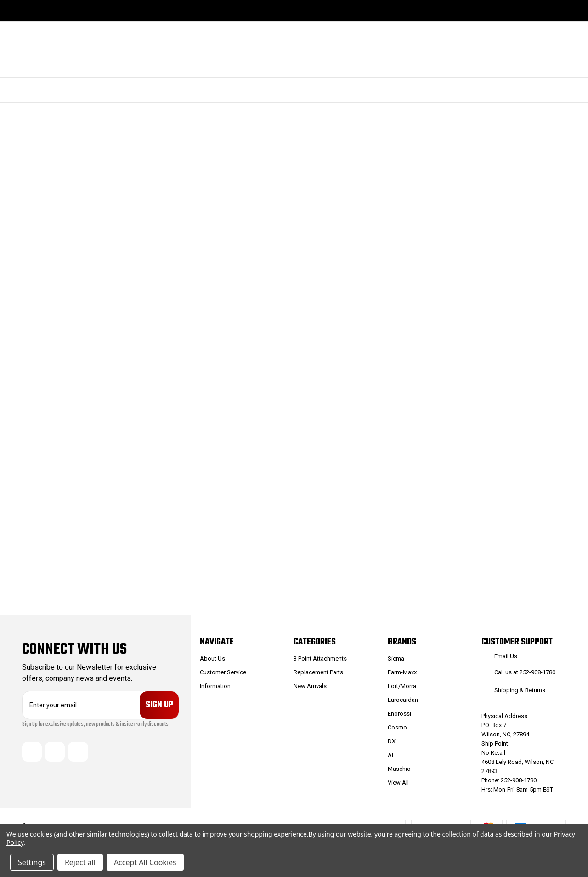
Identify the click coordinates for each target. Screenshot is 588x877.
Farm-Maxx (402, 672)
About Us (212, 658)
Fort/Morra (402, 686)
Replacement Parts (318, 672)
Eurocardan (403, 700)
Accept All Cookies (145, 862)
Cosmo (397, 727)
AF (391, 755)
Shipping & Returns (520, 690)
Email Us (506, 656)
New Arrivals (310, 686)
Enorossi (399, 714)
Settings (32, 862)
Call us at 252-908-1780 (525, 672)
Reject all (80, 862)
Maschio (399, 769)
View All (398, 783)
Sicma (396, 658)
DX (392, 741)
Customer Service (223, 672)
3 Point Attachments (320, 658)
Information (215, 686)
